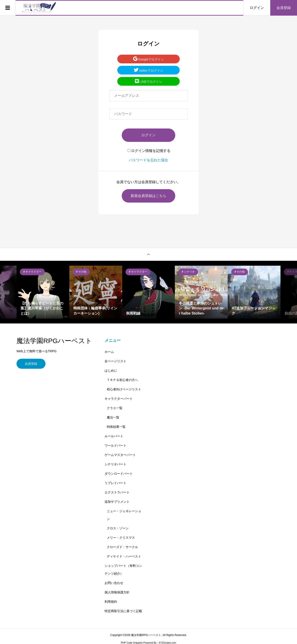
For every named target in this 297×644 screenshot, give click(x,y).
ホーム (109, 352)
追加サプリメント (117, 502)
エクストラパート (117, 492)
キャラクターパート (119, 399)
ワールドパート (115, 445)
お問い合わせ (114, 583)
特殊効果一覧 (116, 427)
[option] (43, 292)
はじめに (111, 371)
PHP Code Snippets (132, 643)
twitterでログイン (148, 70)
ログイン (257, 8)
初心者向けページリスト (124, 389)
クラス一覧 (115, 408)
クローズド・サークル (122, 547)
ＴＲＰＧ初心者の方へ (122, 380)
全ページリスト (115, 361)
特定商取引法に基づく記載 (123, 611)
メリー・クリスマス (121, 538)
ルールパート (114, 436)
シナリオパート (115, 464)
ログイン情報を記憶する (149, 151)
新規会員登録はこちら (148, 196)
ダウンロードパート (119, 474)
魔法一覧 (113, 417)
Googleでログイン (148, 59)
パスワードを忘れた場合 (148, 160)
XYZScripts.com (167, 643)
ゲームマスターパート (120, 455)
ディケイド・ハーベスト (124, 556)
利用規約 (111, 602)
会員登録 (284, 8)
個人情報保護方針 (117, 592)
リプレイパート (115, 483)
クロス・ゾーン (118, 528)
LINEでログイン (148, 81)
